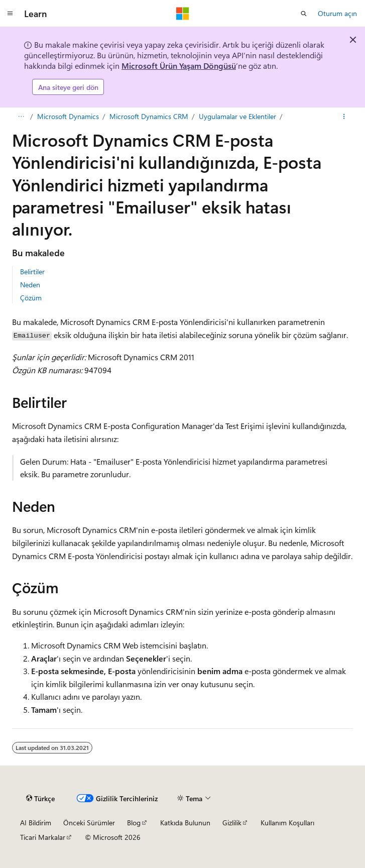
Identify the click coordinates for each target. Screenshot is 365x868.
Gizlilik (232, 823)
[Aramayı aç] (304, 14)
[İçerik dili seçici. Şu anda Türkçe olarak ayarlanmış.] (40, 798)
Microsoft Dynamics (68, 116)
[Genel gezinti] (10, 14)
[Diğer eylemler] (344, 117)
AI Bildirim (36, 823)
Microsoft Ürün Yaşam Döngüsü (179, 66)
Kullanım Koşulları (287, 823)
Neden (30, 285)
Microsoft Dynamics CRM (149, 116)
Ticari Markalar (43, 837)
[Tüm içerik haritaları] (21, 117)
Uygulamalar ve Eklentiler (237, 116)
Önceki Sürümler (89, 823)
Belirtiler (32, 272)
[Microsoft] (183, 14)
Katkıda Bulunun (185, 823)
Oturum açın (337, 13)
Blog (134, 823)
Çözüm (31, 298)
